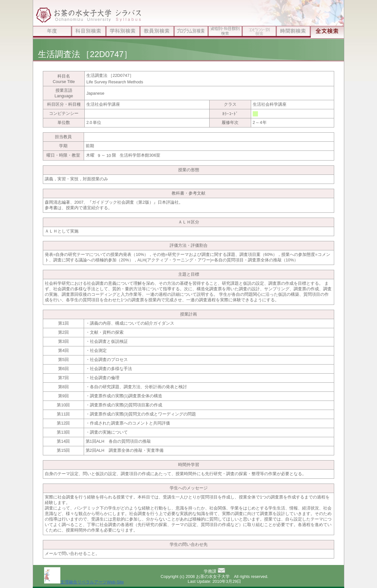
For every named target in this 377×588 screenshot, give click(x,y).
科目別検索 (89, 32)
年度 (52, 32)
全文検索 (327, 32)
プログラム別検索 (191, 32)
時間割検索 (293, 32)
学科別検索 (123, 32)
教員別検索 (157, 32)
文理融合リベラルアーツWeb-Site (84, 582)
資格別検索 (225, 32)
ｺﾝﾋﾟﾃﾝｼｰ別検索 (259, 32)
